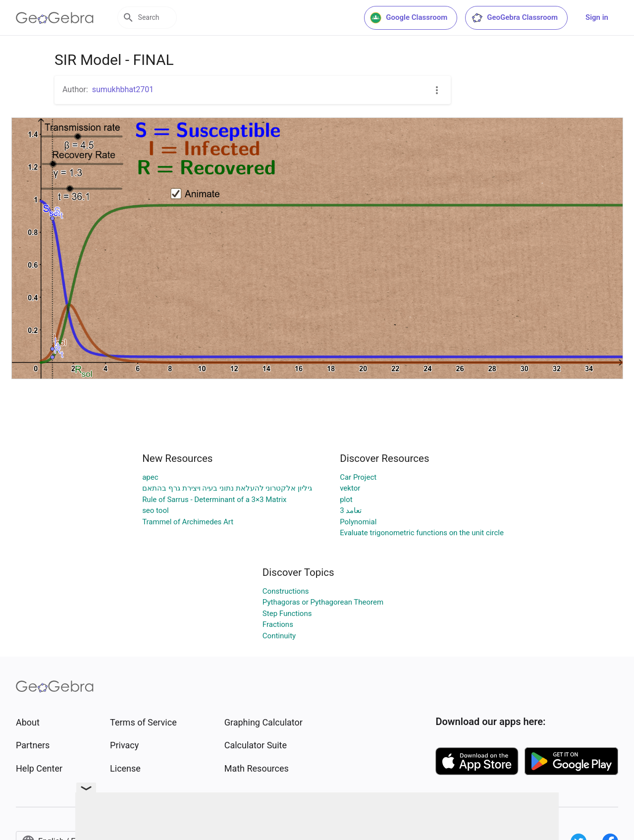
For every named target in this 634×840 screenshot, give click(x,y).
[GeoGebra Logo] (55, 18)
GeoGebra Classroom (514, 18)
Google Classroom (409, 18)
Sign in (597, 17)
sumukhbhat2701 (123, 89)
